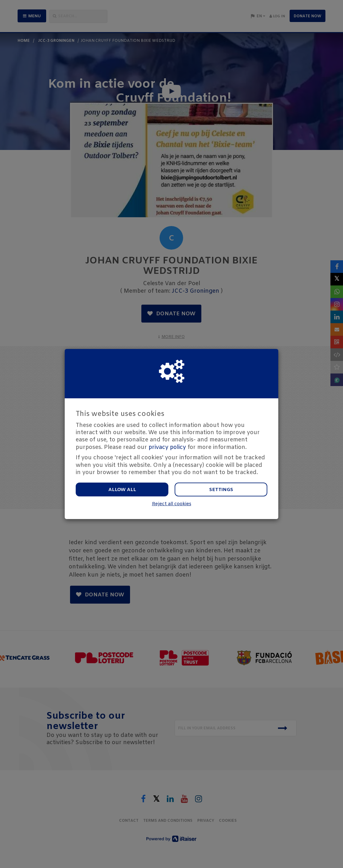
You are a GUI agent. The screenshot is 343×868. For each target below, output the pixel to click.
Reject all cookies (172, 504)
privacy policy (167, 447)
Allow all (122, 490)
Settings (221, 490)
